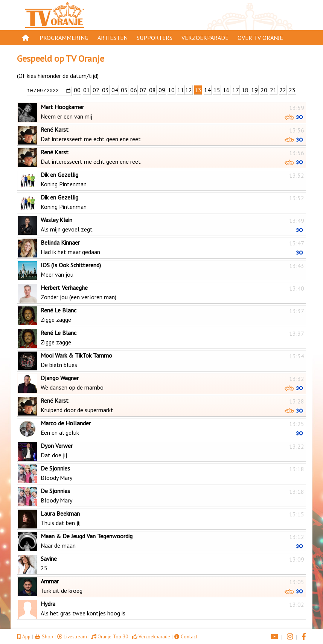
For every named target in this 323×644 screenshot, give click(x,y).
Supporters (155, 38)
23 (292, 90)
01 (87, 90)
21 (273, 90)
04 (115, 90)
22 (283, 90)
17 (236, 90)
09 (162, 90)
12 (189, 90)
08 (152, 90)
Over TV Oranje (260, 38)
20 (264, 90)
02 (96, 90)
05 (124, 90)
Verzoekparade (205, 38)
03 (105, 90)
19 (254, 90)
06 (134, 90)
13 (198, 90)
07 (143, 90)
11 (181, 90)
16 (226, 90)
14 (207, 90)
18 (245, 90)
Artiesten (113, 38)
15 (217, 90)
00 (77, 90)
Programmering (64, 38)
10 (171, 90)
